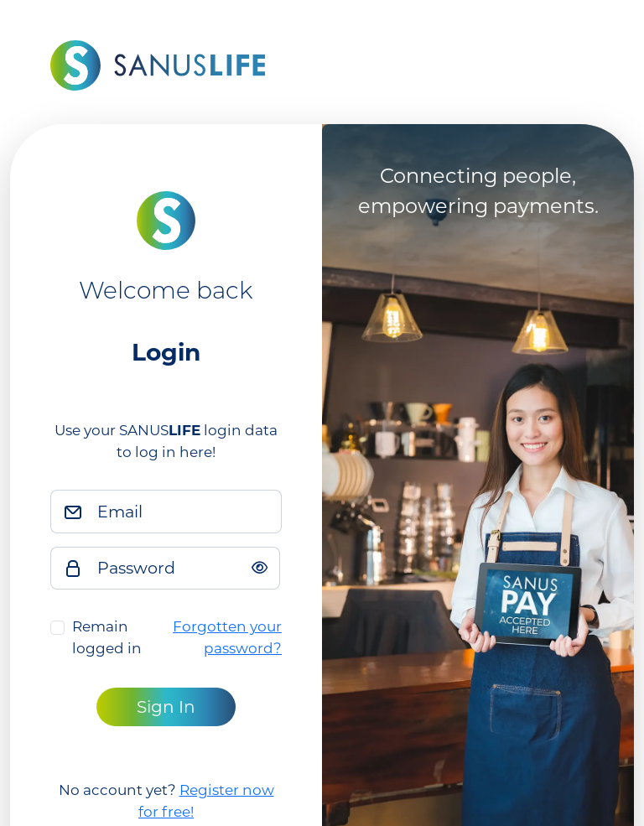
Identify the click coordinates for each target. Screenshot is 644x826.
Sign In (166, 707)
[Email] (184, 512)
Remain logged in (107, 637)
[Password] (184, 569)
